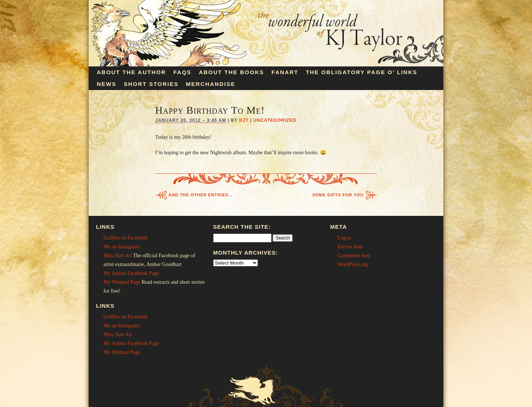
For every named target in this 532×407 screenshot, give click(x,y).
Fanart (285, 72)
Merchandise (211, 84)
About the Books (231, 72)
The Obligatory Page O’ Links (362, 72)
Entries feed (350, 247)
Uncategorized (275, 120)
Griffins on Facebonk (126, 238)
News (107, 84)
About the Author (131, 72)
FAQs (182, 72)
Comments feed (354, 256)
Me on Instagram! (122, 247)
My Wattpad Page (122, 282)
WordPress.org (353, 264)
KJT (244, 120)
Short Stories (151, 84)
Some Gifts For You (338, 195)
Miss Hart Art (118, 256)
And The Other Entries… (201, 195)
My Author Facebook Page (131, 273)
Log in (345, 238)
